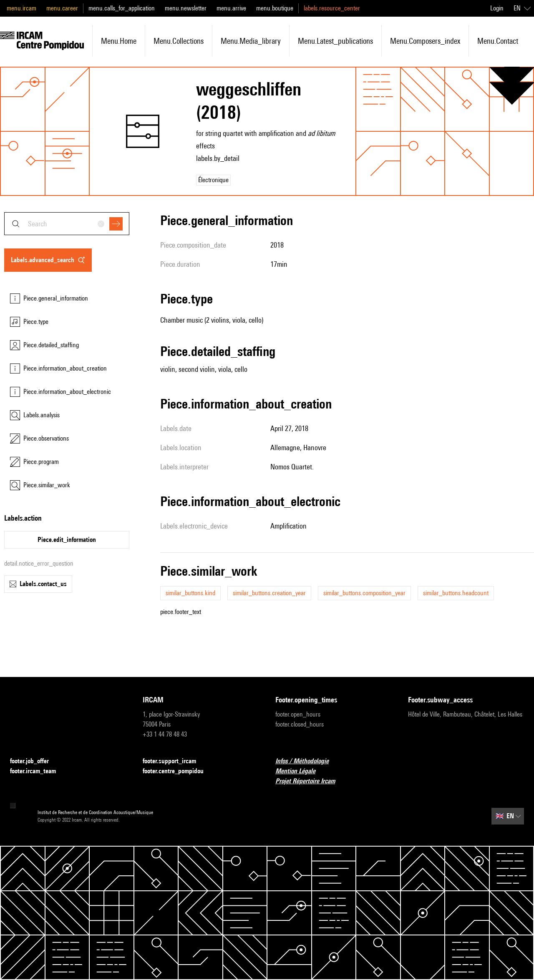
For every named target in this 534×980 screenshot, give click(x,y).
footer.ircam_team (38, 771)
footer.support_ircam (174, 761)
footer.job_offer (34, 761)
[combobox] (67, 224)
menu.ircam (21, 8)
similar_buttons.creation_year (269, 593)
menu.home (119, 41)
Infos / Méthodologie (307, 761)
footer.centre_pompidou (178, 771)
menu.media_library (251, 41)
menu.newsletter (186, 8)
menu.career (62, 8)
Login (497, 8)
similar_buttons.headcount (456, 593)
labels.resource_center (332, 8)
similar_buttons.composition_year (364, 593)
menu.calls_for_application (122, 8)
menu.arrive (231, 8)
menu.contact (498, 41)
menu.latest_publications (335, 41)
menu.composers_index (425, 41)
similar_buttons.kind (190, 593)
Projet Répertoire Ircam (310, 781)
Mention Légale (300, 771)
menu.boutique (275, 8)
